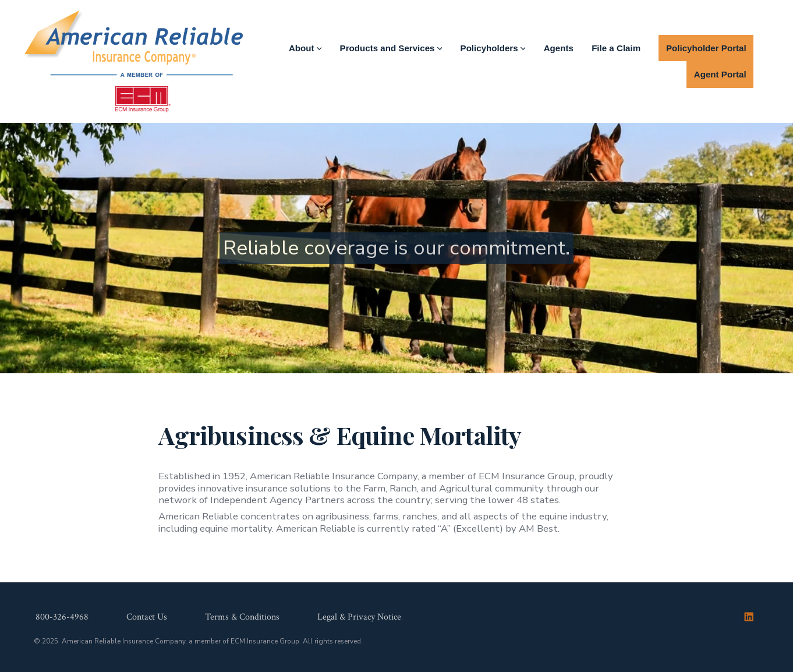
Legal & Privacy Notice (359, 617)
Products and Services (391, 48)
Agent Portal (720, 74)
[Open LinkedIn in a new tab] (749, 617)
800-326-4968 (62, 617)
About (305, 48)
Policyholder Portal (706, 48)
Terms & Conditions (242, 617)
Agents (559, 48)
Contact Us (147, 617)
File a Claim (616, 48)
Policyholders (493, 48)
